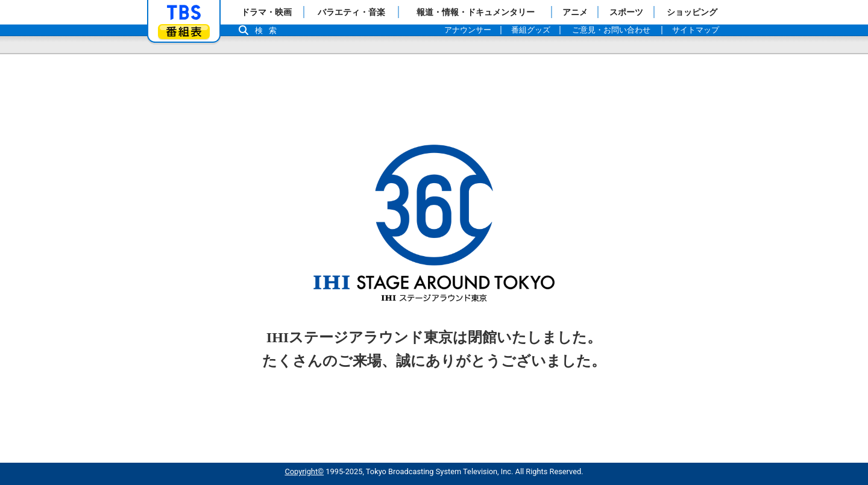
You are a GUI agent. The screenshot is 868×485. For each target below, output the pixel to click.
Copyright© (304, 471)
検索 (269, 30)
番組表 (184, 32)
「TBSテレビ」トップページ (184, 13)
